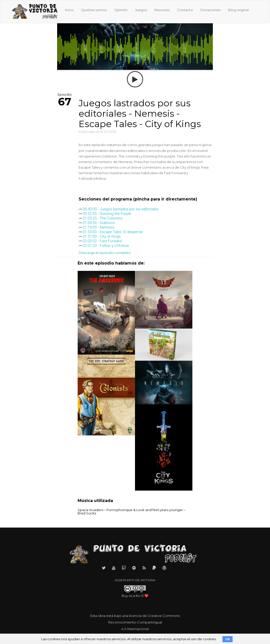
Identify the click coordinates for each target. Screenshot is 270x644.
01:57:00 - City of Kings (102, 236)
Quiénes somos (94, 10)
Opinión (121, 10)
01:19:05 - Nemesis (99, 227)
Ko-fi (140, 596)
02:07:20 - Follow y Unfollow (106, 246)
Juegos (141, 10)
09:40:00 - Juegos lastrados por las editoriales (121, 209)
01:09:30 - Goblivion (99, 223)
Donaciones (210, 10)
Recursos (162, 10)
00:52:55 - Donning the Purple (107, 214)
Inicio (69, 10)
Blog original (238, 10)
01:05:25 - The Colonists (103, 218)
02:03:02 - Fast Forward (102, 241)
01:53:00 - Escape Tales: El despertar (113, 232)
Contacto (185, 10)
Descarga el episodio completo (105, 253)
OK (228, 639)
